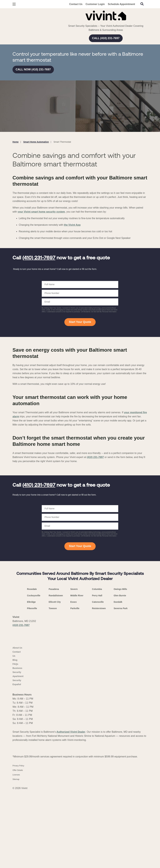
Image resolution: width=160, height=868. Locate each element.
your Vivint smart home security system (41, 212)
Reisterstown (99, 686)
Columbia (97, 667)
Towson (53, 686)
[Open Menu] (14, 4)
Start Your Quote (80, 322)
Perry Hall (97, 673)
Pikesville (32, 686)
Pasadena (54, 667)
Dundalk (118, 680)
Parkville (75, 686)
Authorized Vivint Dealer (71, 822)
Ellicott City (55, 680)
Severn (74, 667)
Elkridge (31, 680)
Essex (73, 680)
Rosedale (32, 667)
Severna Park (121, 686)
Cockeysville (34, 673)
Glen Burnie (120, 673)
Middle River (77, 673)
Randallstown (56, 673)
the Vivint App (72, 225)
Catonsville (98, 680)
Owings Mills (120, 667)
